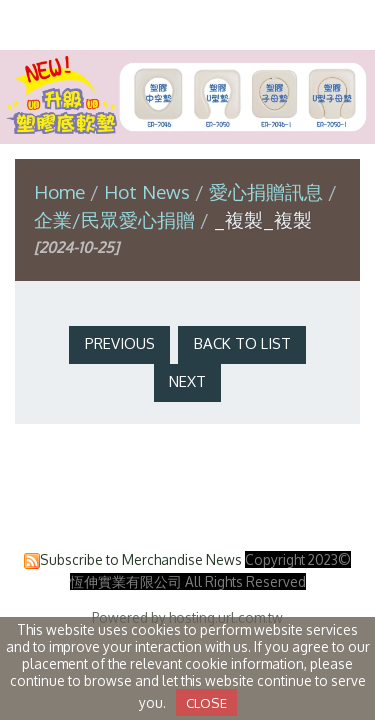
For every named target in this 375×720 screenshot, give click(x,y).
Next (187, 381)
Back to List (242, 343)
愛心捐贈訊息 (266, 191)
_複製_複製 (263, 219)
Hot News (149, 191)
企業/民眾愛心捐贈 (117, 219)
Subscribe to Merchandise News (141, 559)
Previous (120, 343)
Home (59, 191)
